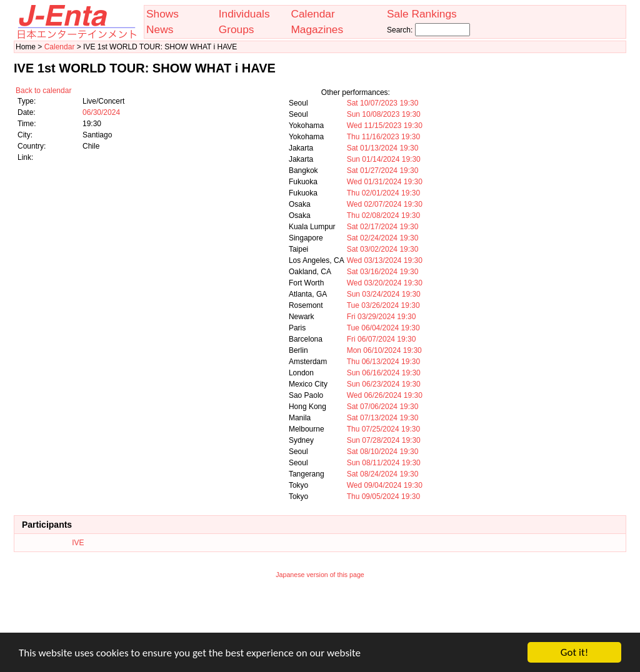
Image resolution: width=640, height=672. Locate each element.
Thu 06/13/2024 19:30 (383, 362)
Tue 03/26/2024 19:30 (383, 305)
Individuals (244, 14)
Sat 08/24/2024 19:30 (383, 474)
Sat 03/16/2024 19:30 (383, 272)
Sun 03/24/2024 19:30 (384, 294)
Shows (162, 14)
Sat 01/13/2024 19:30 (383, 148)
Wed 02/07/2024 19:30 (385, 204)
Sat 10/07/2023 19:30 (383, 103)
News (160, 29)
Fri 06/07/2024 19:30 (382, 339)
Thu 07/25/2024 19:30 (383, 429)
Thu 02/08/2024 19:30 (383, 215)
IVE (78, 543)
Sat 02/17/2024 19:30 (383, 227)
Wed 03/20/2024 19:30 (385, 283)
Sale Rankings (422, 14)
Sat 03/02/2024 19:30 (383, 249)
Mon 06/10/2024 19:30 (384, 350)
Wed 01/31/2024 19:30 (385, 182)
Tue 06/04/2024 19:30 (383, 328)
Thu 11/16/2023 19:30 (383, 137)
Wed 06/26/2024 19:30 (385, 395)
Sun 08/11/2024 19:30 (384, 463)
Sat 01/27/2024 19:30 (383, 170)
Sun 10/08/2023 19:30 (384, 114)
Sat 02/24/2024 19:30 (383, 238)
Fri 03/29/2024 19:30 (382, 317)
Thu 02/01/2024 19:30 (383, 193)
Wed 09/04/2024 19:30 (385, 485)
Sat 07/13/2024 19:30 (383, 418)
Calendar (312, 14)
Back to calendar (43, 91)
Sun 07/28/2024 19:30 (384, 440)
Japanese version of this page (320, 575)
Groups (237, 29)
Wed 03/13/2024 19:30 (385, 260)
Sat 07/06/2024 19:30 (383, 407)
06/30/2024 (101, 112)
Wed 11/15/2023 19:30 (385, 126)
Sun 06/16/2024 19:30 (384, 373)
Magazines (317, 29)
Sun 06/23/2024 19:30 (384, 384)
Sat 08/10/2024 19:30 (383, 452)
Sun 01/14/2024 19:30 (384, 159)
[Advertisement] (320, 614)
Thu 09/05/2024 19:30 (383, 497)
